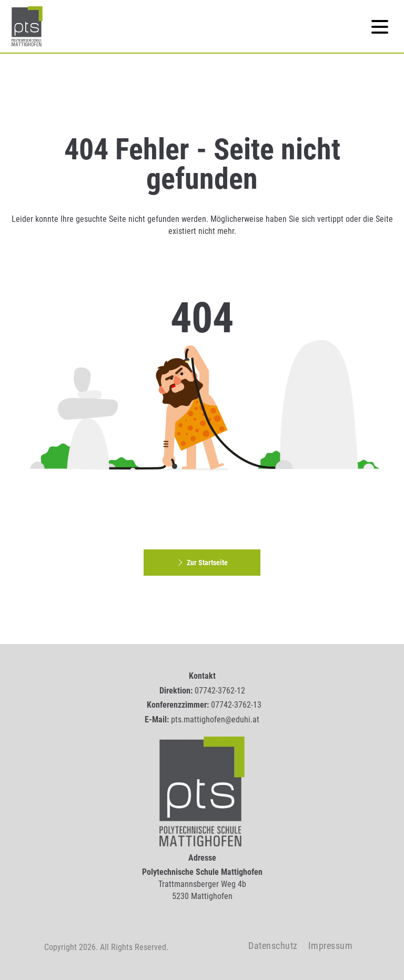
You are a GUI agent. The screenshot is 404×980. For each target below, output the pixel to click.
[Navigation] (380, 26)
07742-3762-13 (236, 705)
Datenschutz (273, 946)
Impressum (331, 946)
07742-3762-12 (220, 691)
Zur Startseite (202, 563)
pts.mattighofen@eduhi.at (215, 719)
